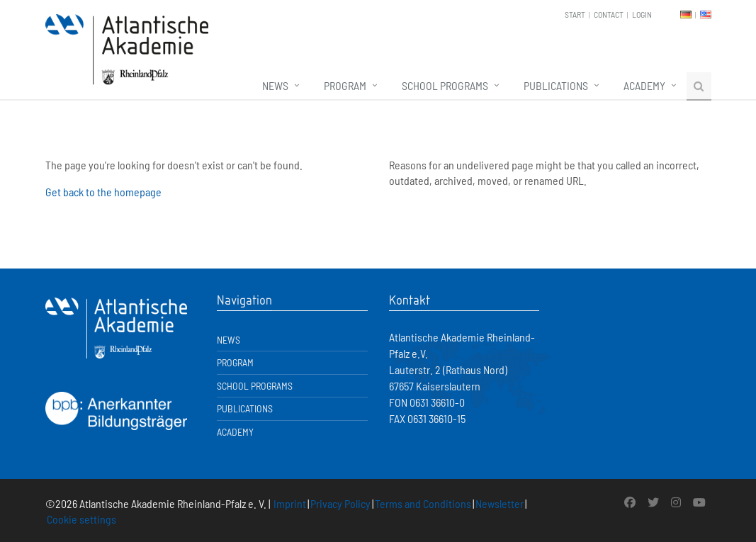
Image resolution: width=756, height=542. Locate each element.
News (275, 85)
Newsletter (500, 503)
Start (575, 14)
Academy (644, 85)
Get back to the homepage (103, 192)
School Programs (445, 85)
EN (706, 15)
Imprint (290, 503)
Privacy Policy (340, 503)
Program (345, 85)
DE (686, 15)
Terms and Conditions (423, 503)
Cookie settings (81, 519)
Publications (556, 85)
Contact (609, 14)
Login (642, 14)
